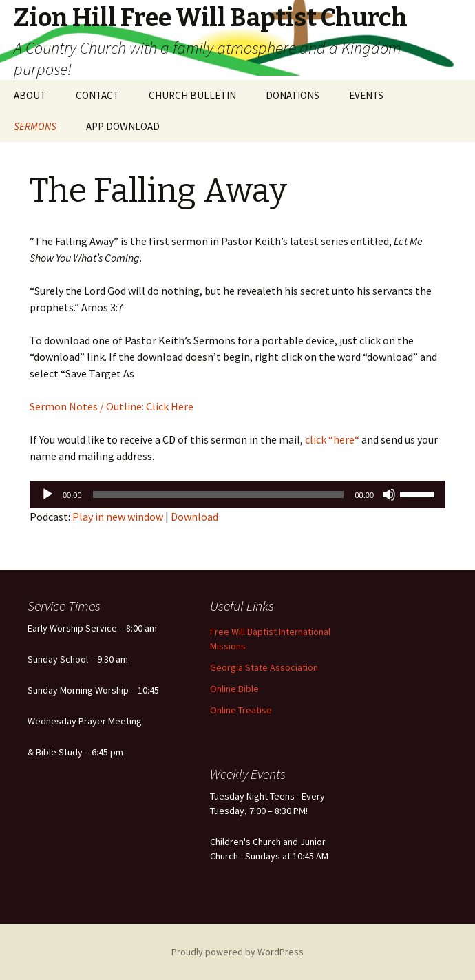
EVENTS (366, 95)
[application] (237, 494)
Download (194, 517)
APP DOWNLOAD (123, 126)
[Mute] (389, 494)
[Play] (47, 494)
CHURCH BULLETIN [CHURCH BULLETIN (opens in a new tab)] (192, 95)
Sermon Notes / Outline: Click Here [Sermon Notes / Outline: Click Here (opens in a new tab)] (112, 406)
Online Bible (234, 689)
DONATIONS (293, 95)
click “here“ (331, 439)
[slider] (219, 494)
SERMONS (35, 126)
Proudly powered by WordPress (237, 952)
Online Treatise (241, 710)
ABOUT (30, 95)
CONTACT (97, 95)
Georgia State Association (264, 667)
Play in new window (118, 517)
